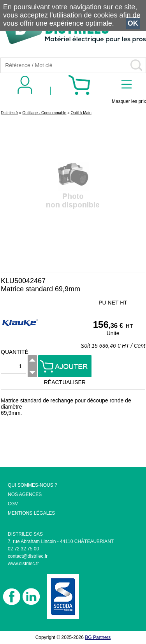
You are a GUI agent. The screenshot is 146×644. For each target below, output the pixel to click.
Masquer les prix (129, 101)
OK (133, 23)
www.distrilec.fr (23, 564)
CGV (13, 504)
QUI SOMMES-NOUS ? (33, 485)
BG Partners (98, 637)
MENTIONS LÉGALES (31, 513)
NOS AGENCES (25, 494)
